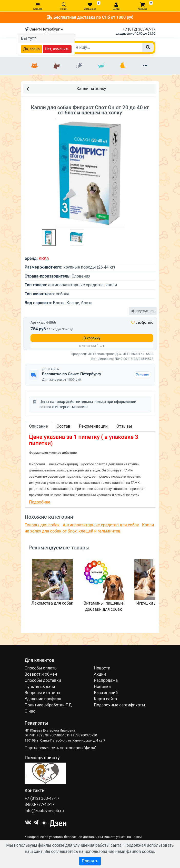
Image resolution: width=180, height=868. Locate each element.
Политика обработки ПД (48, 705)
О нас (30, 711)
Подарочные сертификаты (119, 705)
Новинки (102, 687)
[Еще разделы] (145, 66)
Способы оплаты (41, 668)
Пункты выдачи (40, 687)
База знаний (106, 693)
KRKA (44, 258)
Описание (38, 426)
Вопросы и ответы (42, 693)
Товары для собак (42, 525)
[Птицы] (123, 66)
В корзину (92, 338)
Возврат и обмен (41, 674)
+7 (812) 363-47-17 (139, 29)
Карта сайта (105, 699)
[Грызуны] (79, 66)
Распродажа (106, 680)
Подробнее (40, 502)
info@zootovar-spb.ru (44, 811)
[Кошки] (35, 66)
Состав (63, 426)
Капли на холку (66, 88)
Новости (102, 668)
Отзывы (124, 426)
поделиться (143, 311)
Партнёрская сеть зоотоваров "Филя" (61, 748)
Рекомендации (93, 426)
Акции (100, 674)
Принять (90, 861)
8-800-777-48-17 (40, 805)
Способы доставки (43, 680)
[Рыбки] (101, 66)
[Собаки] (57, 66)
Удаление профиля (43, 699)
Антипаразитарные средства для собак (101, 525)
